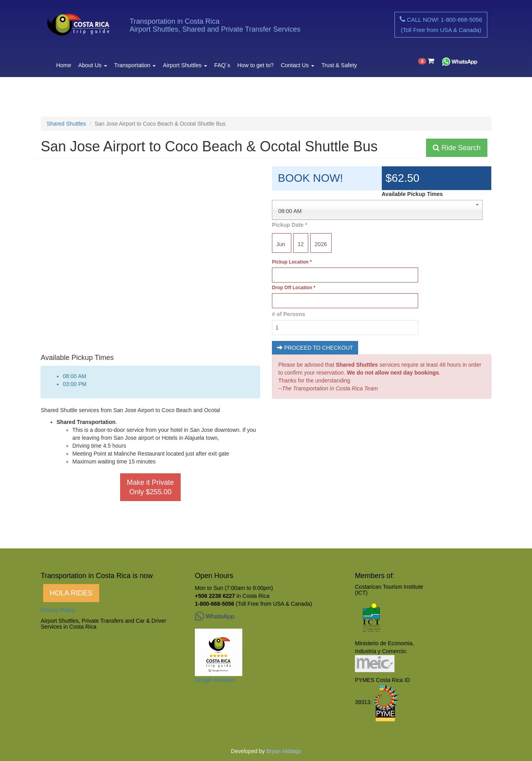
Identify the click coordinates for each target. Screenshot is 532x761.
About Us (93, 65)
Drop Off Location (294, 288)
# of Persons (289, 314)
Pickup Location (292, 262)
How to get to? (255, 65)
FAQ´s (222, 65)
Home (64, 65)
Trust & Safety (339, 65)
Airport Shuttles (185, 65)
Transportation (135, 65)
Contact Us (298, 65)
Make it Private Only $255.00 (150, 487)
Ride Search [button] (457, 148)
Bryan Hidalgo (284, 751)
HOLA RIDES (71, 593)
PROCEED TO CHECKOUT (315, 348)
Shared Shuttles (66, 124)
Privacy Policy (58, 610)
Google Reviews (215, 680)
